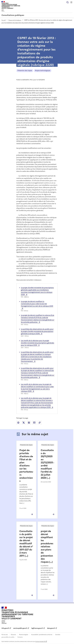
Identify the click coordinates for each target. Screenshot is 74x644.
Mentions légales (24, 635)
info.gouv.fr (5, 628)
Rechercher (68, 2)
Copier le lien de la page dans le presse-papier (40, 423)
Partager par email (34, 423)
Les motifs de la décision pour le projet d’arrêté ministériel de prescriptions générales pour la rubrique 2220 (38, 343)
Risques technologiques (15, 20)
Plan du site (5, 635)
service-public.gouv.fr (20, 628)
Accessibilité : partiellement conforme (42, 635)
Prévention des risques (25, 71)
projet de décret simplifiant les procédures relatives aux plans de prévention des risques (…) (47, 547)
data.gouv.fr (51, 628)
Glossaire (13, 635)
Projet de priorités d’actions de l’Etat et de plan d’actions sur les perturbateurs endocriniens (26, 466)
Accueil (4, 20)
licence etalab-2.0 (40, 642)
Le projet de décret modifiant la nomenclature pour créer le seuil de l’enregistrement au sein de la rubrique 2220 (37, 305)
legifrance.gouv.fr (37, 628)
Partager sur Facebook (18, 423)
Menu (71, 2)
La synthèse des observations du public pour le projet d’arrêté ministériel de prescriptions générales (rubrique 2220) (37, 331)
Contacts (20, 637)
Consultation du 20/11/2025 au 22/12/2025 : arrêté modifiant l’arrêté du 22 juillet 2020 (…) (47, 464)
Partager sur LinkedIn (29, 423)
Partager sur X (24, 423)
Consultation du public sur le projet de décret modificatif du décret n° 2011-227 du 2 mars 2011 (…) (26, 543)
